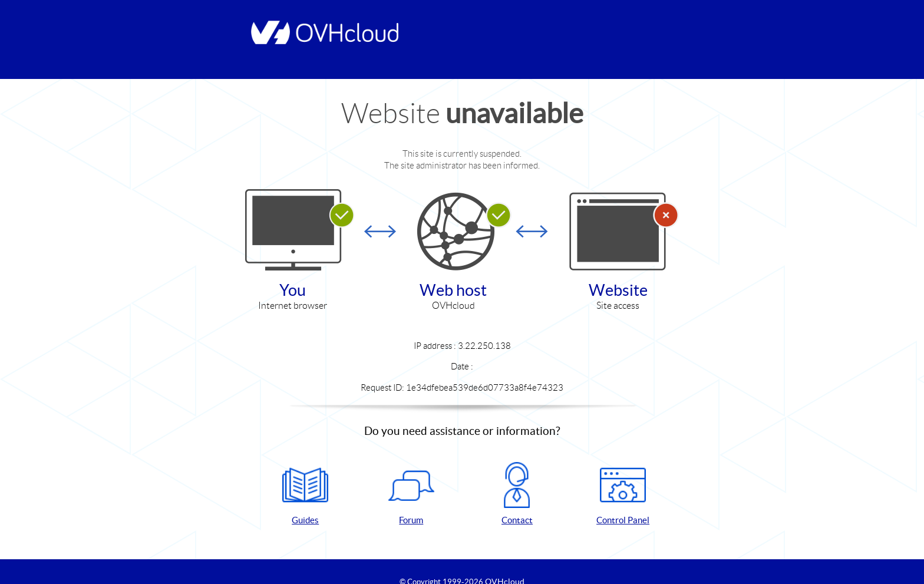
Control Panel (623, 494)
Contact (517, 494)
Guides (305, 494)
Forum (411, 494)
